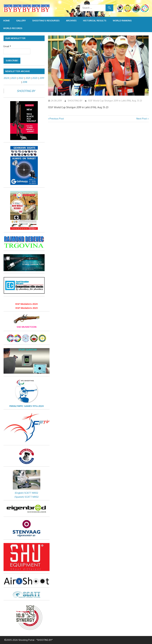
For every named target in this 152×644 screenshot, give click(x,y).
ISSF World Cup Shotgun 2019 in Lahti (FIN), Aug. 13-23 (115, 101)
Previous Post (57, 119)
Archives (71, 21)
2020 (35, 78)
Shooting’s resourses (46, 21)
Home (6, 21)
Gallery (21, 21)
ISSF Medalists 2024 (26, 304)
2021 (28, 78)
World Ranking (122, 21)
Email (7, 46)
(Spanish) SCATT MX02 (27, 497)
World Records (13, 28)
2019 (42, 78)
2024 (6, 78)
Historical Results (95, 21)
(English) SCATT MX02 (26, 493)
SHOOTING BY (75, 101)
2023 (14, 78)
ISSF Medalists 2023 (26, 308)
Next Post (142, 119)
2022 (21, 78)
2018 (25, 82)
